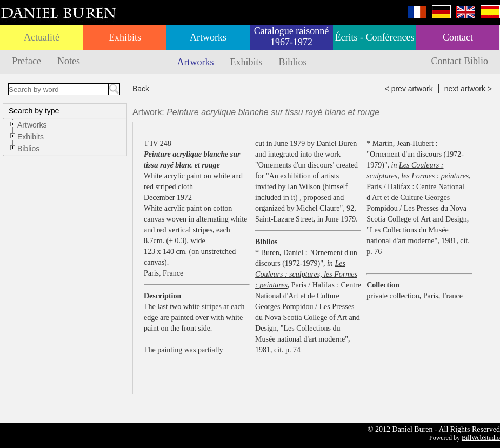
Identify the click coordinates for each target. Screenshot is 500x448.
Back (141, 89)
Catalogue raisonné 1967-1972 (291, 36)
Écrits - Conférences (375, 37)
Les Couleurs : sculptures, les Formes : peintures (306, 274)
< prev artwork (409, 89)
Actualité (42, 37)
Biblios (293, 62)
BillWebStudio (481, 438)
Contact (458, 37)
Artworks (208, 37)
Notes (69, 61)
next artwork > (468, 89)
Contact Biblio (460, 61)
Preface (26, 61)
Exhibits (125, 37)
